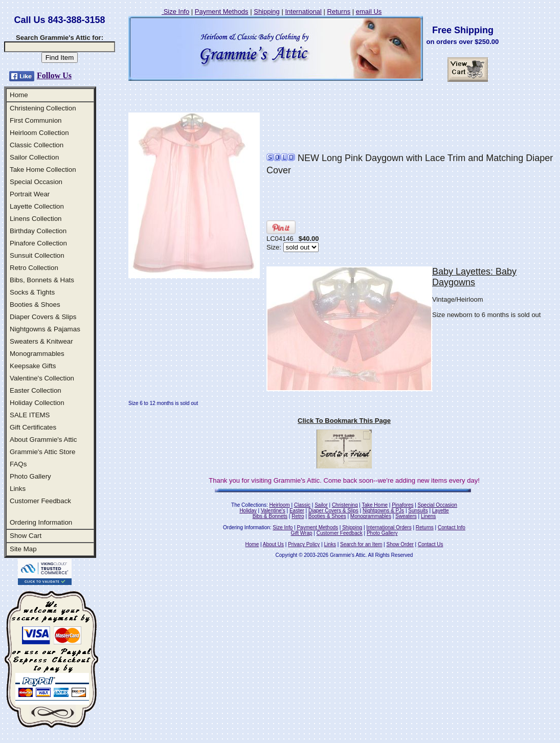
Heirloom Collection (39, 133)
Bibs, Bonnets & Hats (42, 280)
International (303, 12)
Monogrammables (37, 354)
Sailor (321, 505)
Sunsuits (418, 511)
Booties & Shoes (35, 305)
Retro (298, 516)
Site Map (23, 549)
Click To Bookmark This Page (344, 421)
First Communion (36, 120)
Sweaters (406, 516)
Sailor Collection (34, 157)
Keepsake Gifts (33, 366)
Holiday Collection (37, 403)
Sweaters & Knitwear (41, 341)
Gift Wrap (302, 533)
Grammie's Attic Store (42, 452)
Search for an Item (361, 544)
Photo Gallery (30, 476)
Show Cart (26, 536)
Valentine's (273, 511)
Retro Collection (34, 268)
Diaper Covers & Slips (43, 317)
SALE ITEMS (30, 415)
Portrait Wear (30, 194)
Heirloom (280, 505)
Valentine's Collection (42, 378)
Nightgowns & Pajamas (45, 329)
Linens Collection (36, 219)
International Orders (389, 527)
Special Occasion (36, 182)
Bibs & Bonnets (270, 516)
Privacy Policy (304, 544)
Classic (302, 505)
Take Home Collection (43, 170)
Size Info (175, 12)
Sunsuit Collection (37, 255)
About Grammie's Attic (43, 440)
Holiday (248, 511)
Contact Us (430, 544)
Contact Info (452, 527)
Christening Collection (43, 108)
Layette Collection (37, 206)
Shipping (267, 12)
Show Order (400, 544)
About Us (273, 544)
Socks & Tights (32, 292)
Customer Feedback (40, 501)
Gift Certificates (33, 427)
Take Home (375, 505)
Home (19, 95)
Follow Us (54, 75)
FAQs (18, 464)
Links (18, 489)
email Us (369, 12)
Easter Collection (36, 390)
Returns (339, 12)
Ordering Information (41, 522)
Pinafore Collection (38, 243)
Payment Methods (222, 12)
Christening (345, 505)
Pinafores (402, 505)
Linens (428, 516)
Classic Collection (37, 145)
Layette (441, 511)
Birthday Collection (38, 231)
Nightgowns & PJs (383, 511)
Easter (297, 511)
